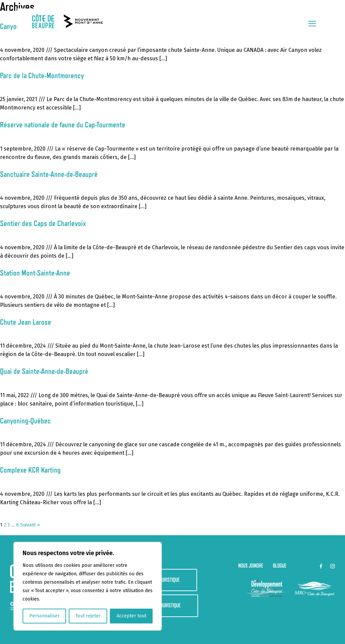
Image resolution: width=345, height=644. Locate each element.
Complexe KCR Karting (30, 470)
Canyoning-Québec (25, 421)
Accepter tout (131, 616)
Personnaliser (44, 616)
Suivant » (30, 525)
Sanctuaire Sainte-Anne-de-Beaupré (49, 174)
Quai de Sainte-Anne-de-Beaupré (44, 371)
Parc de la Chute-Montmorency (42, 75)
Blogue (280, 566)
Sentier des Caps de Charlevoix (43, 223)
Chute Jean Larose (26, 322)
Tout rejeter (88, 616)
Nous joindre (251, 566)
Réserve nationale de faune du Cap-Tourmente (63, 124)
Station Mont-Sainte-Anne (35, 273)
